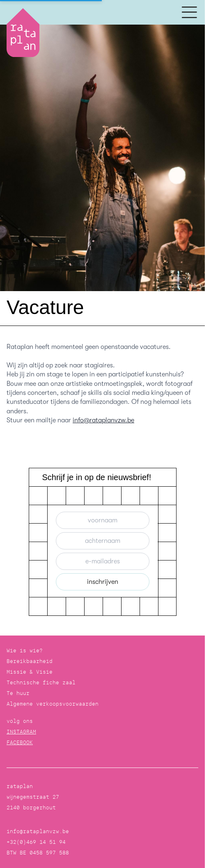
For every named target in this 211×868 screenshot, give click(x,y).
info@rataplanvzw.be (103, 420)
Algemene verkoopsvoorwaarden (53, 704)
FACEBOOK (20, 742)
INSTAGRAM (21, 732)
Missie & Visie (30, 672)
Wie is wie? (25, 650)
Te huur (18, 693)
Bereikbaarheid (30, 661)
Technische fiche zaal (41, 682)
